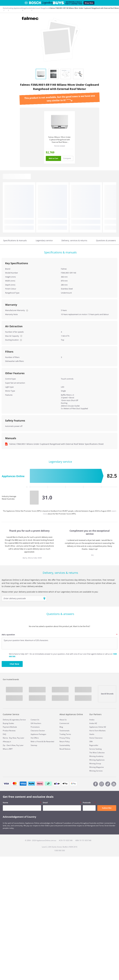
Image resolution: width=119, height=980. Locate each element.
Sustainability (65, 745)
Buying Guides (8, 723)
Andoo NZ (93, 723)
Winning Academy (96, 756)
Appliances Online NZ (98, 727)
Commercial (64, 723)
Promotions (35, 727)
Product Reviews (9, 731)
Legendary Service (19, 720)
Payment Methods (10, 727)
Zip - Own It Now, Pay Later (13, 745)
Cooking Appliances (14, 8)
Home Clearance (96, 738)
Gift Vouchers (36, 723)
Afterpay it (7, 742)
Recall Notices (65, 749)
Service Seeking (95, 749)
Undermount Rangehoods (40, 8)
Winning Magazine (97, 767)
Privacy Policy (65, 738)
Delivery (6, 720)
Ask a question (8, 635)
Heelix (92, 734)
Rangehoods (26, 8)
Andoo (92, 720)
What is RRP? (8, 749)
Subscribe (107, 808)
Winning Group (95, 764)
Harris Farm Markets (97, 731)
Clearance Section (38, 731)
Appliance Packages (38, 734)
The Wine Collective (97, 753)
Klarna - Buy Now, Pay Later (14, 738)
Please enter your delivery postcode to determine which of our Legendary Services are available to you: (50, 592)
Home (5, 8)
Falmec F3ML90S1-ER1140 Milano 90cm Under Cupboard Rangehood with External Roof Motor (84, 8)
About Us (63, 720)
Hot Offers (35, 738)
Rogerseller (94, 745)
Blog (61, 727)
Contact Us (35, 720)
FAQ (4, 734)
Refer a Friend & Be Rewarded (42, 742)
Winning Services (96, 771)
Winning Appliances (97, 760)
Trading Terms (65, 734)
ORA (91, 742)
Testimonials (64, 731)
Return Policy (65, 742)
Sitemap (34, 745)
